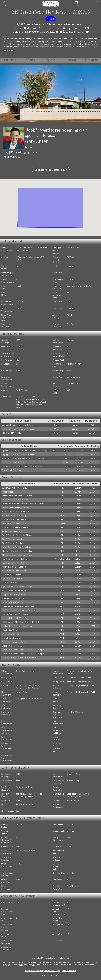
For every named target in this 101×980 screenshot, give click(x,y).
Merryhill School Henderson (14, 642)
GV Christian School (11, 634)
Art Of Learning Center (12, 531)
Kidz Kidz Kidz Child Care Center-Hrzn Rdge (21, 622)
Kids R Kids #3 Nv (9, 630)
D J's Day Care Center (11, 575)
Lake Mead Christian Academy (15, 523)
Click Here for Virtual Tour (51, 170)
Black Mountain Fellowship (14, 515)
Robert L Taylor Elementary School (18, 429)
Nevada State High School (14, 462)
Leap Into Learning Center (14, 594)
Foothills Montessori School (15, 559)
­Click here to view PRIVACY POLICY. (31, 966)
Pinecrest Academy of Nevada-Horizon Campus (23, 458)
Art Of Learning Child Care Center (17, 496)
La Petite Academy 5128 (13, 602)
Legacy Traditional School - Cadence (18, 454)
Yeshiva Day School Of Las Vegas (16, 614)
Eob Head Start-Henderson (14, 519)
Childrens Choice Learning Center (17, 551)
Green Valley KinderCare (13, 646)
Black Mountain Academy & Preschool (19, 658)
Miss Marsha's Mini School (14, 598)
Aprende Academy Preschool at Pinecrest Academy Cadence (29, 450)
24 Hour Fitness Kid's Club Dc (15, 500)
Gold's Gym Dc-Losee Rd (13, 539)
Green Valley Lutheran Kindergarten (18, 606)
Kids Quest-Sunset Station (14, 567)
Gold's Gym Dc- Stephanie (14, 543)
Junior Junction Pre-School (14, 488)
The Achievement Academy (14, 571)
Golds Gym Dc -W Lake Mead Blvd (17, 547)
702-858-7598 (73, 248)
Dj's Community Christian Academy (18, 586)
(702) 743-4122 (12, 157)
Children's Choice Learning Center (17, 555)
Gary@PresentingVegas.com (21, 152)
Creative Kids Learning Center (15, 508)
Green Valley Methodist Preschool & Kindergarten (24, 650)
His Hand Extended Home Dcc (15, 527)
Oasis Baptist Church (11, 638)
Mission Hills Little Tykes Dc (15, 618)
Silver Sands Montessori (13, 470)
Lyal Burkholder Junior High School (18, 425)
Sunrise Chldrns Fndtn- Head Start (17, 511)
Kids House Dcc (9, 492)
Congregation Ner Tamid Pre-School (18, 610)
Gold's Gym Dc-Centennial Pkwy (16, 535)
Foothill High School (11, 433)
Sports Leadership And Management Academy (22, 466)
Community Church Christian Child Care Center (23, 504)
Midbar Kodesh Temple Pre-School (18, 626)
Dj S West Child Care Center (14, 579)
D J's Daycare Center (11, 583)
